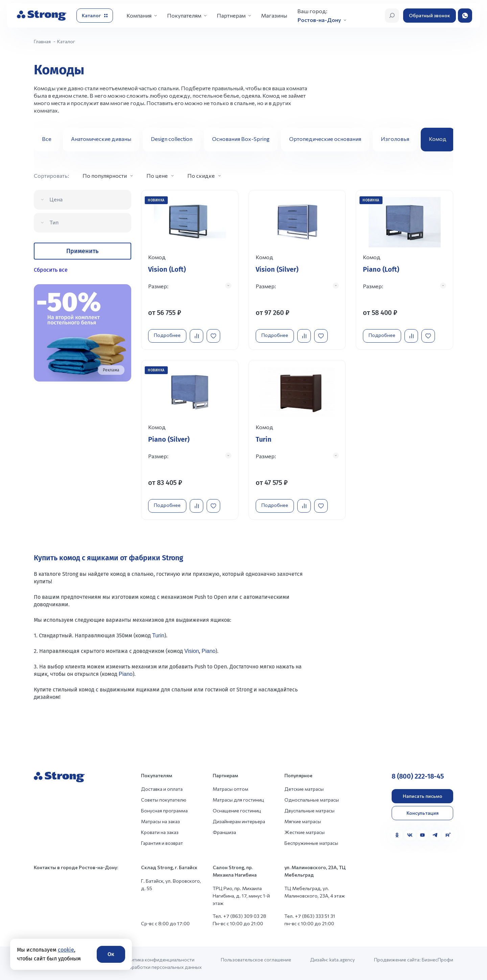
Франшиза (224, 832)
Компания (139, 15)
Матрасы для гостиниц (238, 799)
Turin (158, 635)
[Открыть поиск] (392, 16)
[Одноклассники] (397, 835)
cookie (66, 950)
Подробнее (167, 335)
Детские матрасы (304, 789)
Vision (192, 651)
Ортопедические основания (325, 139)
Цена (56, 199)
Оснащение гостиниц (237, 810)
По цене (157, 176)
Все (47, 139)
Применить (82, 251)
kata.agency (342, 959)
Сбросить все (51, 270)
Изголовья (395, 139)
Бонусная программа (164, 810)
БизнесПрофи (437, 959)
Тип (54, 222)
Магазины (274, 15)
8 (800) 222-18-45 (418, 776)
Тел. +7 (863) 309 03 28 (239, 916)
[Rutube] (448, 835)
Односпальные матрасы (312, 799)
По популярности (105, 176)
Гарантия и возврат (162, 843)
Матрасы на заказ (160, 821)
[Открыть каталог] (95, 16)
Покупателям (184, 15)
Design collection (172, 139)
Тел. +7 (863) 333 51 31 (310, 916)
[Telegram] (435, 835)
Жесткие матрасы (305, 832)
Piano (208, 651)
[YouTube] (422, 835)
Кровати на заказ (160, 832)
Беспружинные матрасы (311, 843)
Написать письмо (423, 796)
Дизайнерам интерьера (239, 821)
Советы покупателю (164, 799)
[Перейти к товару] (190, 270)
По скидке (201, 176)
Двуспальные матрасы (309, 810)
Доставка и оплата (162, 789)
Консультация (423, 813)
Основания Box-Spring (241, 139)
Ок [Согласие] (111, 954)
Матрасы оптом (230, 789)
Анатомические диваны (101, 139)
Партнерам (231, 15)
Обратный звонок (430, 15)
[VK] (410, 835)
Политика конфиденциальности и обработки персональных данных (162, 963)
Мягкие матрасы (303, 821)
